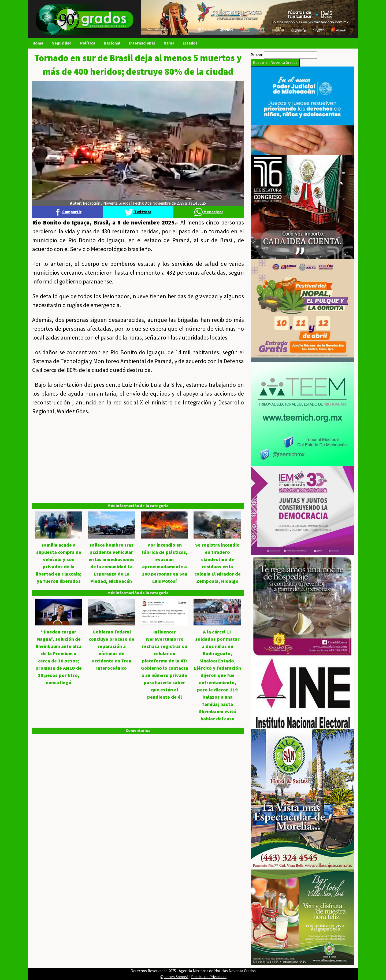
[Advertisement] (138, 459)
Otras (169, 43)
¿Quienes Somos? (174, 977)
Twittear (138, 212)
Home (38, 43)
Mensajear (209, 212)
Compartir (68, 212)
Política (88, 43)
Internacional (142, 43)
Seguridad (62, 43)
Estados (190, 43)
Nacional (112, 43)
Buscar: (257, 55)
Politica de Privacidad (209, 977)
